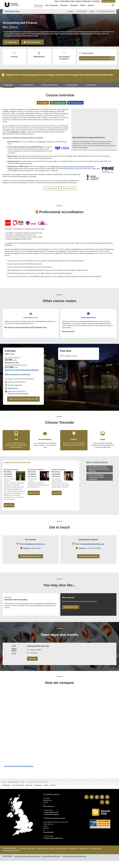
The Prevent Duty (73, 855)
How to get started (81, 11)
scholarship (41, 143)
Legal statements (32, 855)
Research (38, 792)
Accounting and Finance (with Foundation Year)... (74, 863)
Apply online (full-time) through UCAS (22, 403)
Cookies (52, 855)
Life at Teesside (18, 792)
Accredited (42, 104)
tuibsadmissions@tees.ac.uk (35, 549)
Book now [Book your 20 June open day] (32, 665)
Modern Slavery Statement (61, 855)
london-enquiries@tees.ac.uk (54, 845)
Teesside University (12, 5)
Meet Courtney (34, 497)
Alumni (53, 792)
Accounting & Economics (62, 57)
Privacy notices (22, 855)
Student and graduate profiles (17, 467)
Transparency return (84, 855)
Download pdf (51, 190)
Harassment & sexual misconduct (11, 857)
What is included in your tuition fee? (18, 378)
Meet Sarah (57, 497)
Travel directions (48, 813)
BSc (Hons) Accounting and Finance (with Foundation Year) (26, 330)
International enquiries (52, 821)
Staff (72, 1)
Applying (92, 11)
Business (29, 792)
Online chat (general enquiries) (31, 561)
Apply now (13, 42)
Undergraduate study (12, 11)
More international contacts (88, 561)
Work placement (76, 104)
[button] (108, 1)
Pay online (88, 1)
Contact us (79, 1)
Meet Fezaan (9, 509)
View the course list (71, 613)
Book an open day (36, 42)
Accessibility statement (96, 855)
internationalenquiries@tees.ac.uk (92, 549)
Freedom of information (43, 855)
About (46, 792)
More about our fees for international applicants (22, 373)
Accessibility (96, 1)
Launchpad (15, 134)
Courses (71, 11)
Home (57, 1)
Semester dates (13, 392)
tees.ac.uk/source (26, 165)
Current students (65, 1)
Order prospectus (68, 190)
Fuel (23, 134)
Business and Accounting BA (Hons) (52, 863)
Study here (6, 792)
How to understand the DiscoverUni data (19, 773)
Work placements (69, 334)
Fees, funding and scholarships (106, 11)
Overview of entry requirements (18, 397)
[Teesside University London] (28, 835)
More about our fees (12, 366)
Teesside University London (54, 825)
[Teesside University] (24, 821)
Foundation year (58, 104)
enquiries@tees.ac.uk (51, 819)
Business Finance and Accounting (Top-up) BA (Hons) (27, 863)
